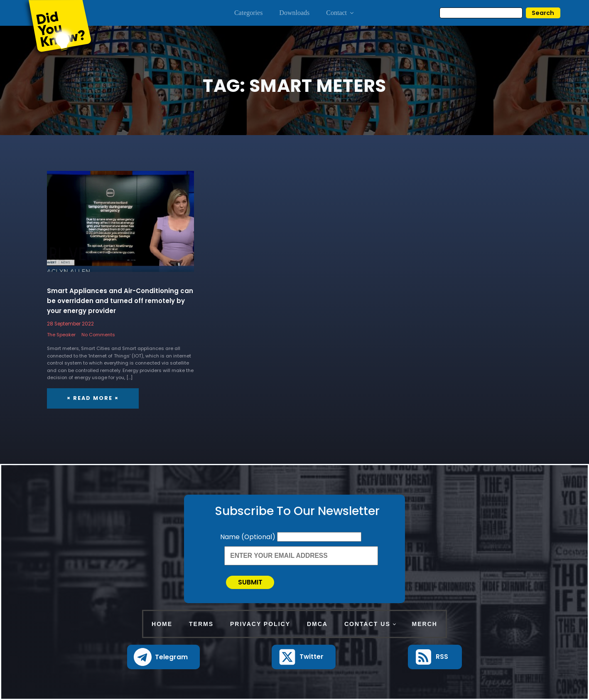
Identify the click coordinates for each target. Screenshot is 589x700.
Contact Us (367, 624)
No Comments (98, 335)
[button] (163, 657)
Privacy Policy (260, 624)
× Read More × (93, 398)
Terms (201, 624)
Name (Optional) (249, 537)
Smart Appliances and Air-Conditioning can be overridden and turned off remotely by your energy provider (120, 301)
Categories (248, 13)
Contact (340, 13)
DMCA (317, 624)
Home (162, 624)
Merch (425, 624)
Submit (250, 582)
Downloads (294, 13)
